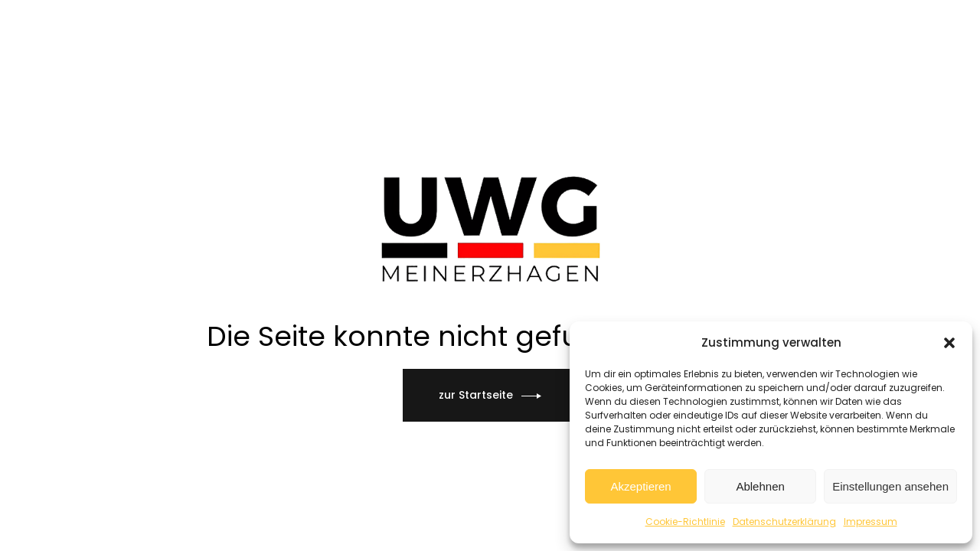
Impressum (871, 522)
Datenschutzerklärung (784, 522)
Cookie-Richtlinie (685, 522)
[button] (949, 343)
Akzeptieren (640, 486)
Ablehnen (760, 486)
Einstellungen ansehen (890, 486)
